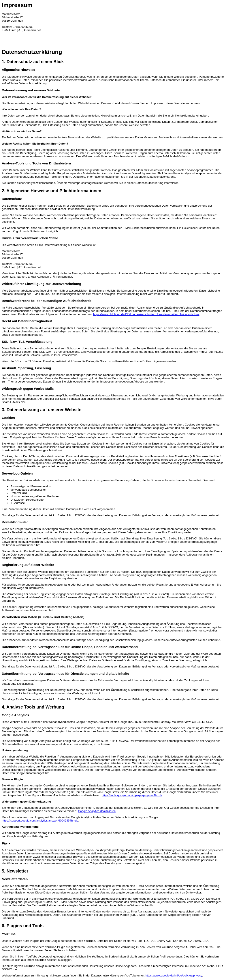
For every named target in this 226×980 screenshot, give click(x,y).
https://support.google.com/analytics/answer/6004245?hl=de (40, 821)
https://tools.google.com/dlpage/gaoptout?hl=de (132, 795)
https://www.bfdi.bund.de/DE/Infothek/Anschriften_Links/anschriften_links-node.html (146, 314)
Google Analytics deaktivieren (97, 811)
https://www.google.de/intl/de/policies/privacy (174, 975)
